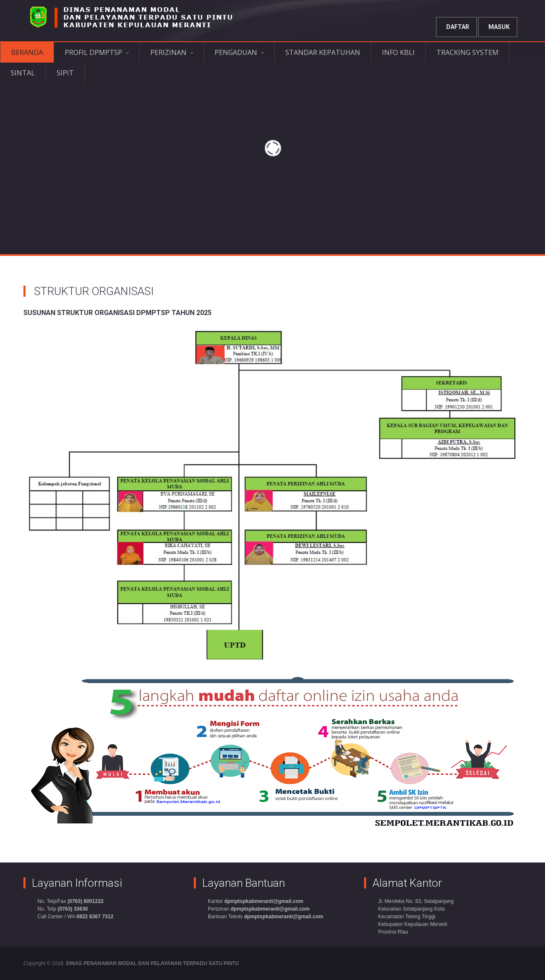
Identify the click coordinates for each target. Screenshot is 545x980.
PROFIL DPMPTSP (97, 52)
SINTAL (23, 73)
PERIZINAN (172, 52)
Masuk (498, 27)
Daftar (456, 27)
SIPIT (65, 73)
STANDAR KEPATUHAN (323, 52)
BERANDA (27, 52)
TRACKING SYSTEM (468, 52)
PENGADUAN (239, 52)
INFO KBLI (398, 52)
